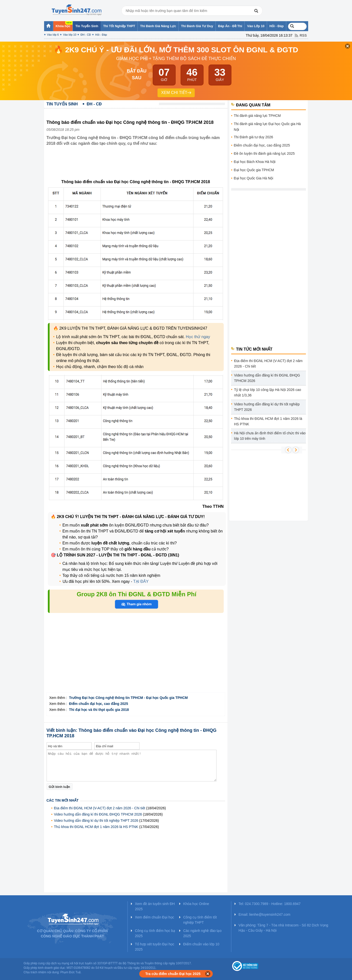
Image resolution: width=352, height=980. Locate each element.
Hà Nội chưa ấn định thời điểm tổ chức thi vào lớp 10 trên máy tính (270, 436)
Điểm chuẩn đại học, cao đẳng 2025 (262, 145)
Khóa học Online (196, 904)
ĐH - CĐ (86, 35)
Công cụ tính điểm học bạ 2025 (155, 933)
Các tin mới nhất (63, 800)
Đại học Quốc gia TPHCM (254, 170)
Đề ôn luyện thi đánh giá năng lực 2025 (264, 153)
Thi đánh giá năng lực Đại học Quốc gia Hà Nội (267, 127)
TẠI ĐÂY (141, 581)
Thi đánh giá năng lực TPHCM (257, 116)
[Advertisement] (137, 166)
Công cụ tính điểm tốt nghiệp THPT (200, 920)
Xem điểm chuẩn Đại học (155, 917)
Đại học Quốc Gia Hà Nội (254, 178)
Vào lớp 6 (53, 35)
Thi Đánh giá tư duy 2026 (254, 137)
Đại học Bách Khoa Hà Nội (255, 162)
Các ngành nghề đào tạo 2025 (203, 933)
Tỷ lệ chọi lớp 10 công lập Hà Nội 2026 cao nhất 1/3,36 (268, 392)
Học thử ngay (198, 337)
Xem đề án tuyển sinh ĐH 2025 (155, 906)
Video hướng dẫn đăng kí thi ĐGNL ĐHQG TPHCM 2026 (98, 814)
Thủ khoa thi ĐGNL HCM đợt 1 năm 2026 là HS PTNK (96, 827)
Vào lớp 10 (70, 35)
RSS (303, 35)
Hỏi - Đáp (101, 35)
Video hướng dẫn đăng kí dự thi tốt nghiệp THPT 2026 (96, 821)
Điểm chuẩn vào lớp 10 (201, 944)
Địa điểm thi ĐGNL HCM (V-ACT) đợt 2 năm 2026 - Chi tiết (100, 808)
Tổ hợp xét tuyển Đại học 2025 (155, 947)
